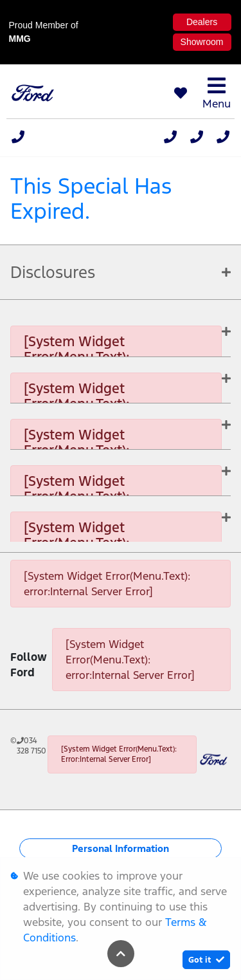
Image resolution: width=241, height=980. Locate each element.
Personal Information (121, 848)
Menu (217, 93)
